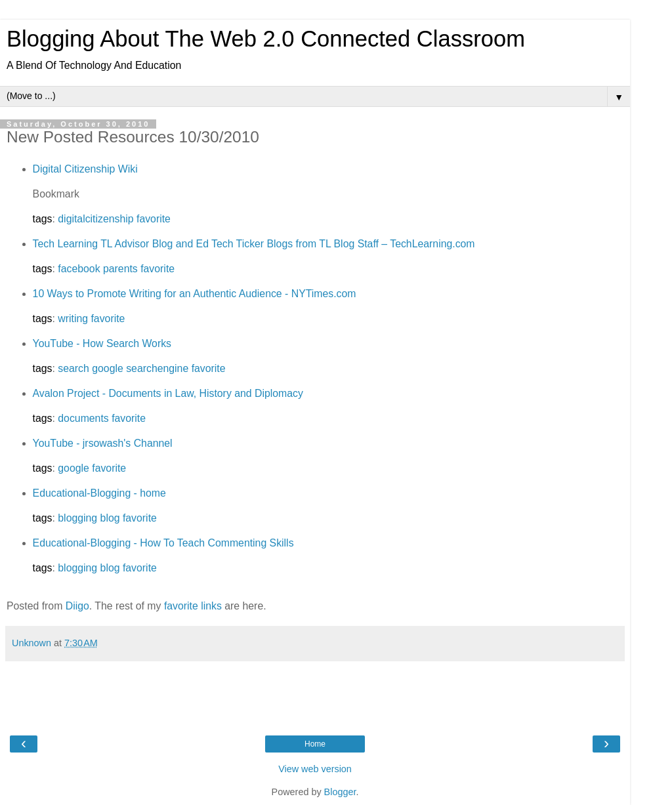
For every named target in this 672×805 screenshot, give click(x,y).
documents (83, 418)
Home (315, 744)
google (108, 368)
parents (120, 269)
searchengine (157, 368)
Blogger (340, 792)
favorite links (193, 606)
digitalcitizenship (95, 219)
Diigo (77, 606)
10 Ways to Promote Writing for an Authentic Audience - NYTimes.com (195, 294)
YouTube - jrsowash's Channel (103, 443)
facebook (79, 269)
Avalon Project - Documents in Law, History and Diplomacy (168, 393)
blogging (77, 518)
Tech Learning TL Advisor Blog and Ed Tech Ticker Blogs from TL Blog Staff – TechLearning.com (254, 244)
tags (43, 219)
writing (73, 319)
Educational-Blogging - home (99, 493)
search (73, 368)
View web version (315, 769)
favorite (154, 219)
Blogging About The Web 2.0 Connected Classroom (266, 39)
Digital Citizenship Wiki (85, 169)
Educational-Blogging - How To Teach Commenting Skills (163, 543)
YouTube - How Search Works (102, 343)
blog (110, 518)
